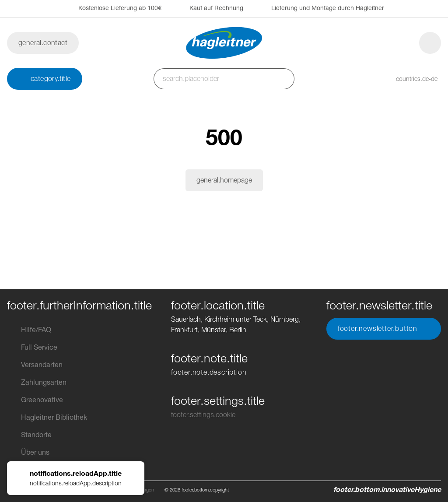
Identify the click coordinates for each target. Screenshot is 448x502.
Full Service (32, 348)
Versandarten (35, 365)
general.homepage (224, 180)
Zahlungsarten (37, 383)
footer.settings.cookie (203, 415)
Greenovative (35, 400)
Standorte (29, 435)
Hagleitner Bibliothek (47, 418)
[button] (408, 79)
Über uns (28, 453)
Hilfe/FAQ (29, 330)
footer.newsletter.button (384, 329)
